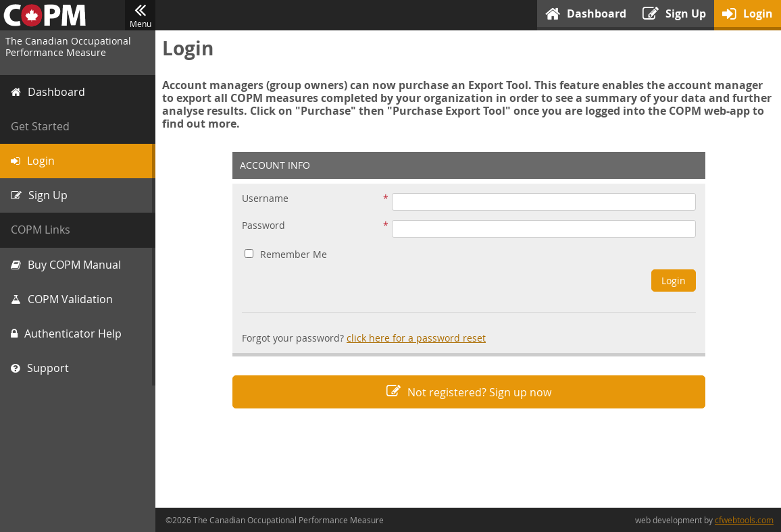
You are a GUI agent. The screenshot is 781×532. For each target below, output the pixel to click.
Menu (140, 16)
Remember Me (286, 254)
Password (263, 226)
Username (265, 199)
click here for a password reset (416, 338)
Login (674, 281)
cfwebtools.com (744, 520)
